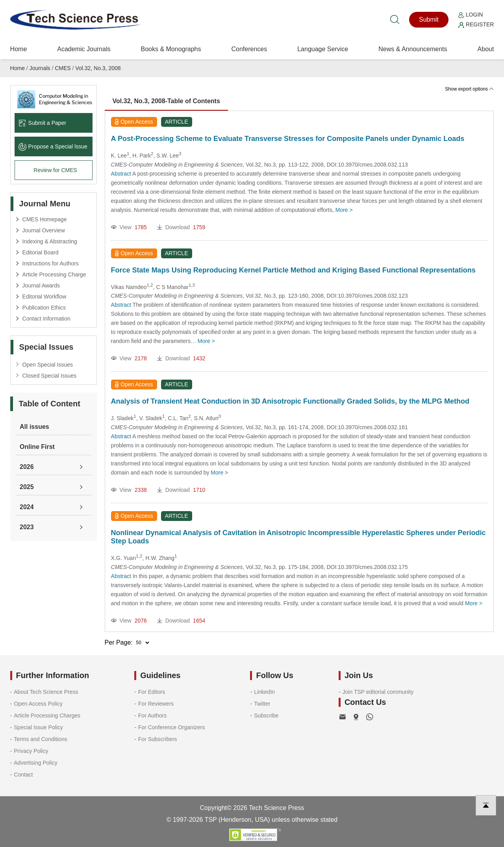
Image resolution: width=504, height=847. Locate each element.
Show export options (469, 89)
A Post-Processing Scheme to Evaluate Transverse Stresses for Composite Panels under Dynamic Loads (288, 139)
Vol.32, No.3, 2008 (98, 68)
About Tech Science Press (46, 692)
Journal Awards (41, 285)
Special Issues (46, 347)
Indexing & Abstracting (50, 241)
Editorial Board (41, 252)
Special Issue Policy (38, 727)
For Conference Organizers (172, 727)
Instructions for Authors (51, 263)
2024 (27, 507)
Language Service (323, 49)
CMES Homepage (45, 219)
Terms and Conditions (40, 739)
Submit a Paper (43, 123)
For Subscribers (158, 739)
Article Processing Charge (54, 274)
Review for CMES (55, 170)
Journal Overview (44, 230)
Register (476, 24)
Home (19, 49)
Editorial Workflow (44, 297)
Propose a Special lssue (53, 146)
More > (344, 210)
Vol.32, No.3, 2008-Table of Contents (166, 101)
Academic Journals (84, 49)
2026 (27, 467)
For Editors (152, 692)
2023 (27, 527)
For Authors (152, 715)
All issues (34, 427)
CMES (63, 68)
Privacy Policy (31, 751)
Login (471, 15)
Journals (40, 68)
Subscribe (266, 715)
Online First (37, 447)
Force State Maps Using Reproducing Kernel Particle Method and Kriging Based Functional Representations (293, 270)
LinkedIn (264, 692)
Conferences (249, 49)
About (486, 49)
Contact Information (46, 319)
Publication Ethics (44, 308)
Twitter (262, 704)
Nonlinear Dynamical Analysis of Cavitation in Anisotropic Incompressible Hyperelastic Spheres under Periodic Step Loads (298, 537)
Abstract (121, 174)
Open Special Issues (48, 365)
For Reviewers (156, 704)
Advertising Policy (36, 763)
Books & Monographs (171, 49)
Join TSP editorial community (378, 692)
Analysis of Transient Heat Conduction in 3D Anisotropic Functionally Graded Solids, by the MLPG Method (290, 401)
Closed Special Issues (50, 376)
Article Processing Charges (47, 715)
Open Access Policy (38, 704)
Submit (429, 19)
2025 (27, 487)
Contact (23, 775)
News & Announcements (413, 49)
